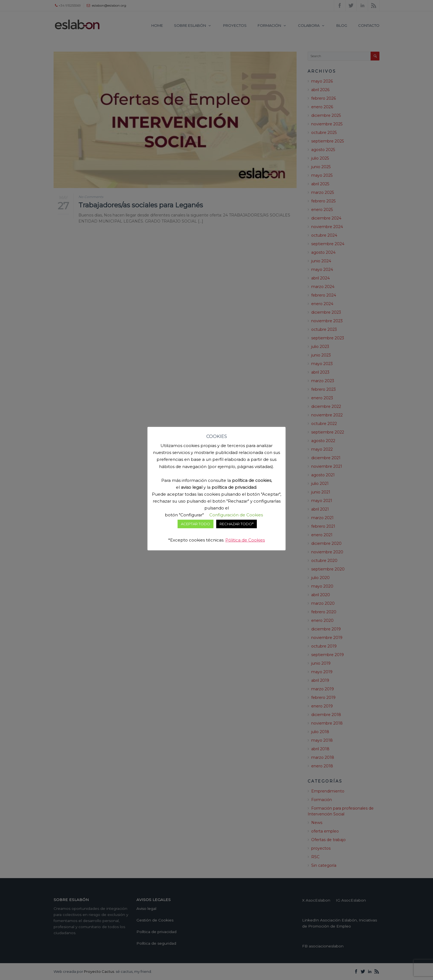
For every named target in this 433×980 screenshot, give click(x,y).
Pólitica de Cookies (245, 540)
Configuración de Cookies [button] (236, 515)
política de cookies (252, 480)
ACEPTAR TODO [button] (196, 524)
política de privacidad (234, 487)
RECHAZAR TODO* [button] (237, 524)
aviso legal (192, 487)
